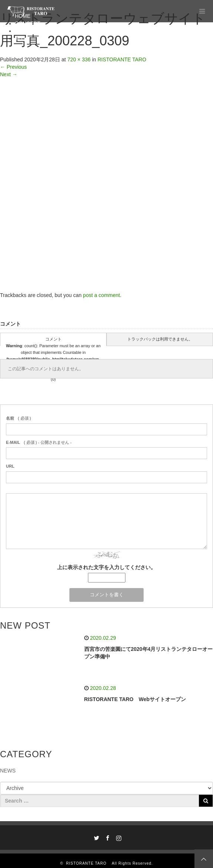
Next (9, 74)
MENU (22, 31)
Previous (13, 67)
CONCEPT (27, 23)
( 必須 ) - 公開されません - (39, 442)
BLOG (22, 38)
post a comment (102, 295)
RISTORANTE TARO (122, 59)
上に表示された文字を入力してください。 (106, 567)
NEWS (8, 771)
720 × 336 (79, 59)
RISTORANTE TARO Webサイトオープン (135, 699)
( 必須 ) (18, 418)
